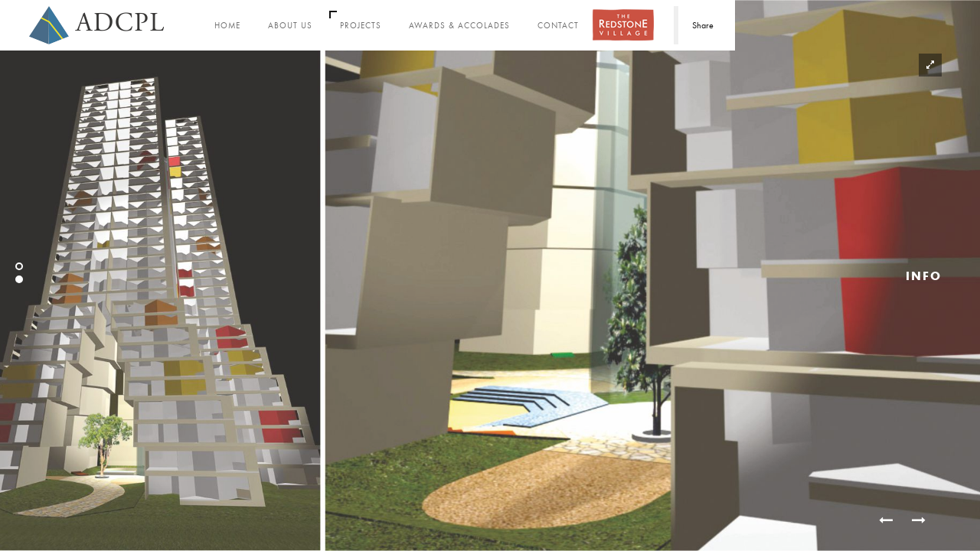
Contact (558, 26)
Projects (361, 26)
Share (703, 25)
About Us (290, 26)
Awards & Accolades (459, 26)
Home (227, 26)
